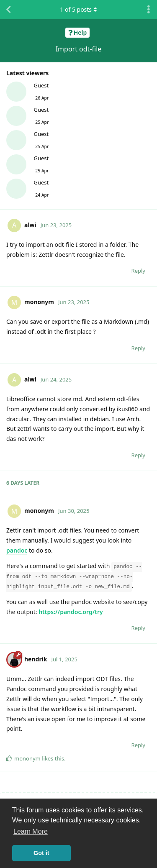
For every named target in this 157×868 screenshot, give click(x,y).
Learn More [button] (31, 831)
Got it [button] (41, 853)
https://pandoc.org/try (71, 612)
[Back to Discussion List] (8, 10)
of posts (78, 9)
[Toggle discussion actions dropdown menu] (149, 10)
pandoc (17, 550)
